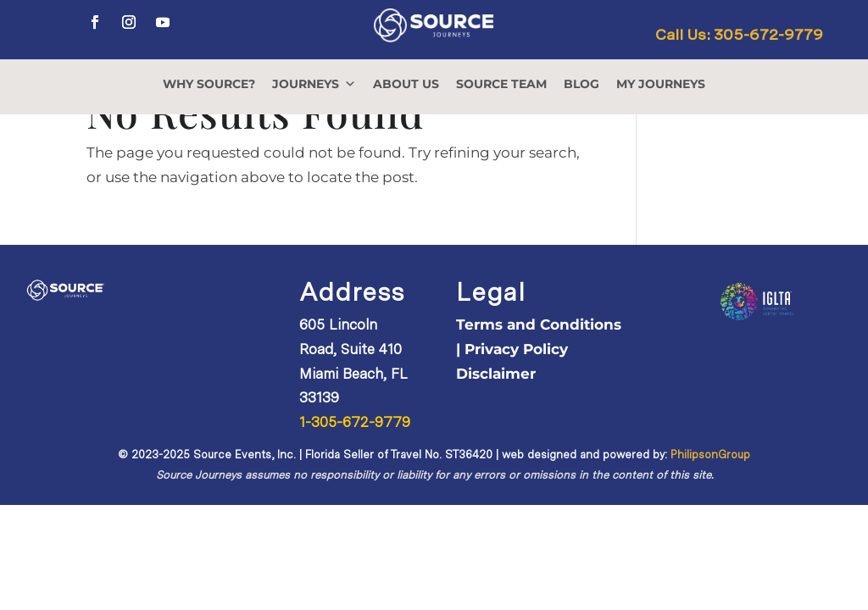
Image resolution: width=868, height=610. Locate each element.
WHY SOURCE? (209, 84)
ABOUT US (406, 84)
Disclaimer (496, 374)
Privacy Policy (516, 349)
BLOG (581, 84)
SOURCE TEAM (501, 84)
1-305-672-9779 (355, 422)
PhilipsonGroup (710, 455)
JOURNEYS (314, 84)
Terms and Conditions (539, 324)
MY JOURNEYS (661, 84)
